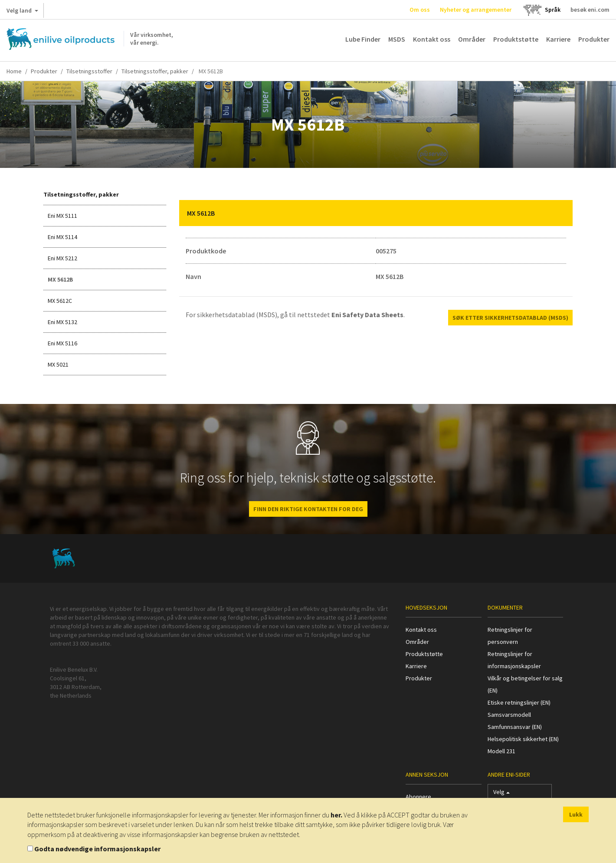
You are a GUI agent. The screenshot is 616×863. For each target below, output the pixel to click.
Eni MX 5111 (62, 216)
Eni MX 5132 (62, 322)
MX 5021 (58, 364)
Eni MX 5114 (62, 237)
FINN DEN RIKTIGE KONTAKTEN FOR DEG (308, 509)
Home (14, 71)
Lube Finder (363, 39)
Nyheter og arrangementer (476, 10)
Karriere (558, 39)
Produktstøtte (516, 39)
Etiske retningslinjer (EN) (519, 702)
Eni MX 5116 (62, 343)
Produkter (594, 39)
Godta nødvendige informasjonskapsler (97, 849)
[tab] (376, 213)
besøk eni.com (590, 10)
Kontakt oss (432, 39)
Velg (501, 794)
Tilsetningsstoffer (89, 71)
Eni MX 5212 (62, 258)
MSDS (397, 39)
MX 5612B (61, 279)
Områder (472, 39)
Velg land (22, 12)
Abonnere (418, 797)
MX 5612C (60, 301)
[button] (560, 213)
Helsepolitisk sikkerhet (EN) (523, 739)
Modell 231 (501, 751)
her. (336, 815)
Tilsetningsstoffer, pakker (155, 71)
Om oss (420, 10)
